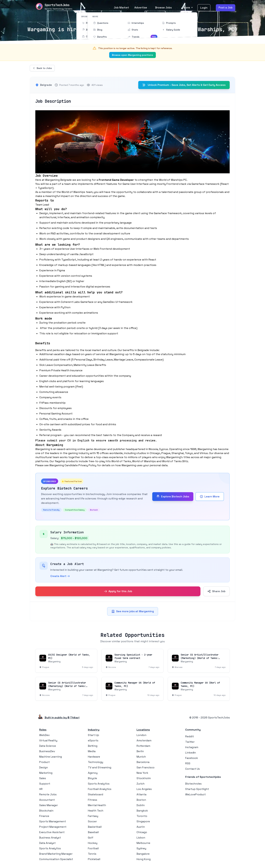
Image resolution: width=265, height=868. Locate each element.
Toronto (142, 816)
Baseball (93, 832)
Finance (44, 816)
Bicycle (92, 778)
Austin (141, 827)
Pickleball (94, 859)
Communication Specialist (56, 859)
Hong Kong (144, 859)
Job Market (121, 8)
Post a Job (226, 8)
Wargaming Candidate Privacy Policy (73, 465)
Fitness (93, 800)
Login (204, 8)
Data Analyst (47, 843)
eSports (93, 740)
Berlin (140, 751)
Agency (93, 773)
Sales (43, 778)
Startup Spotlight (197, 789)
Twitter (190, 742)
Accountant (47, 800)
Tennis (92, 854)
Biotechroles (193, 784)
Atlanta (141, 794)
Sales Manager (49, 805)
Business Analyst (50, 838)
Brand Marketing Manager (56, 854)
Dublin (141, 805)
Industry (94, 730)
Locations (143, 730)
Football (93, 848)
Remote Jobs (48, 794)
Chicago (142, 832)
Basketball (95, 827)
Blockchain (46, 811)
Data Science (48, 746)
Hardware (94, 757)
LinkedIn (191, 753)
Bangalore (143, 854)
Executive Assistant (52, 832)
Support (45, 784)
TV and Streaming (100, 767)
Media (92, 751)
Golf (91, 838)
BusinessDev (47, 751)
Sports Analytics (50, 848)
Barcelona (143, 762)
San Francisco (146, 767)
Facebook (192, 758)
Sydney (141, 848)
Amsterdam (144, 740)
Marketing (46, 773)
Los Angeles (144, 789)
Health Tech (96, 811)
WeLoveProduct (195, 794)
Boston (141, 800)
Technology (95, 762)
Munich (141, 757)
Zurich (141, 784)
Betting (93, 746)
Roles (43, 730)
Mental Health (97, 805)
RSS (188, 763)
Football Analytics (100, 789)
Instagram (192, 747)
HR (41, 789)
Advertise (141, 8)
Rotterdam (143, 746)
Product (44, 762)
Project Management (53, 827)
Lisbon (141, 838)
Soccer (92, 821)
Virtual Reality (48, 740)
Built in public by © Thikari (62, 718)
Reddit (190, 736)
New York (142, 773)
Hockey (93, 843)
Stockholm (144, 778)
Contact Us (192, 769)
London (141, 735)
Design (44, 767)
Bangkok (142, 811)
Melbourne (143, 843)
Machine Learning (51, 757)
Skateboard (95, 794)
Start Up (93, 735)
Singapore (143, 821)
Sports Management (53, 821)
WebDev (44, 735)
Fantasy (93, 816)
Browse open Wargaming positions (132, 55)
